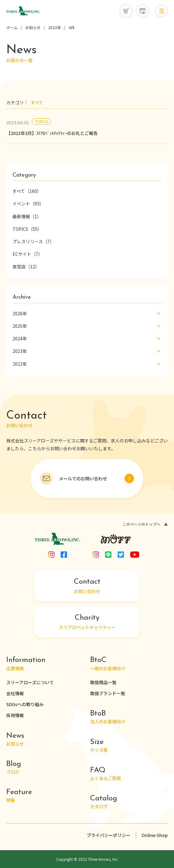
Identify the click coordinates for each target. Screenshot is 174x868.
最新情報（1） (27, 216)
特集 (19, 796)
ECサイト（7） (28, 254)
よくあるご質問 (105, 774)
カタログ (104, 802)
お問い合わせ (87, 586)
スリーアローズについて (30, 682)
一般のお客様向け (108, 664)
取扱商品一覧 (103, 682)
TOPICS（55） (27, 229)
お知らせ (15, 739)
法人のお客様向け (108, 717)
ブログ (14, 768)
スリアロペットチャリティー (87, 622)
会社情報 (15, 693)
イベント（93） (28, 204)
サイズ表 (99, 746)
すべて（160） (27, 191)
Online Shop (155, 835)
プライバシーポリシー (109, 835)
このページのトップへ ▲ (145, 524)
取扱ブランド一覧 (108, 693)
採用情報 (15, 715)
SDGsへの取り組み (25, 704)
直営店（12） (26, 266)
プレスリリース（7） (33, 241)
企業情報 (26, 664)
